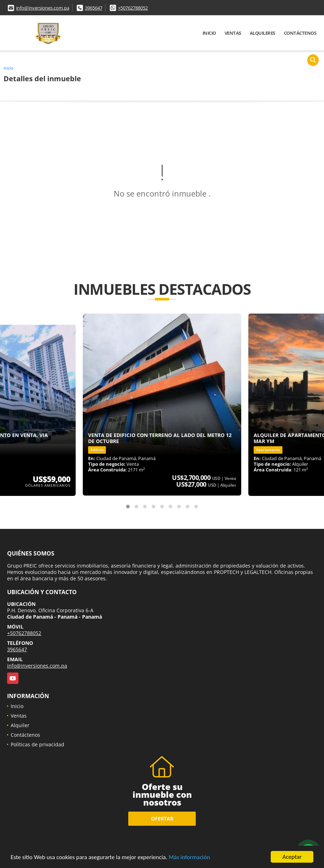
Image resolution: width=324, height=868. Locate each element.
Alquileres (263, 33)
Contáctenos (300, 33)
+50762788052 (133, 8)
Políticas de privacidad (37, 744)
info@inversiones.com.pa (43, 8)
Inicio (209, 33)
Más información (189, 857)
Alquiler (20, 725)
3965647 (94, 8)
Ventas (233, 33)
